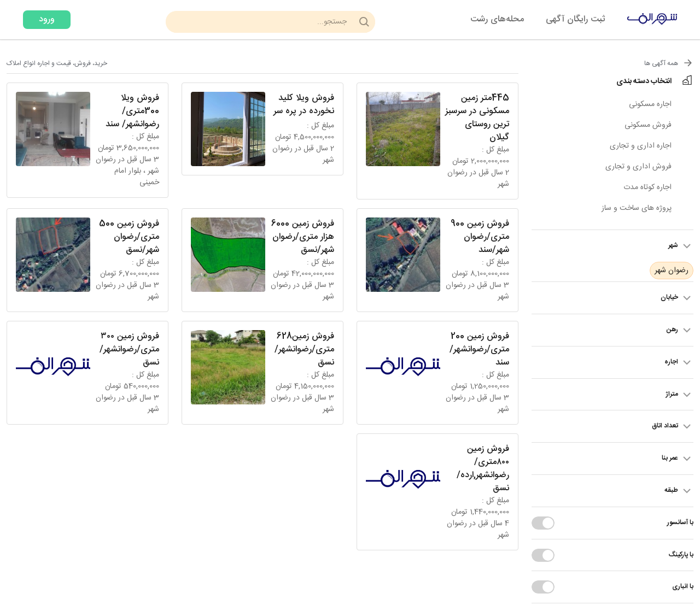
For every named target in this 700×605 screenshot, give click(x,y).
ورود (47, 19)
